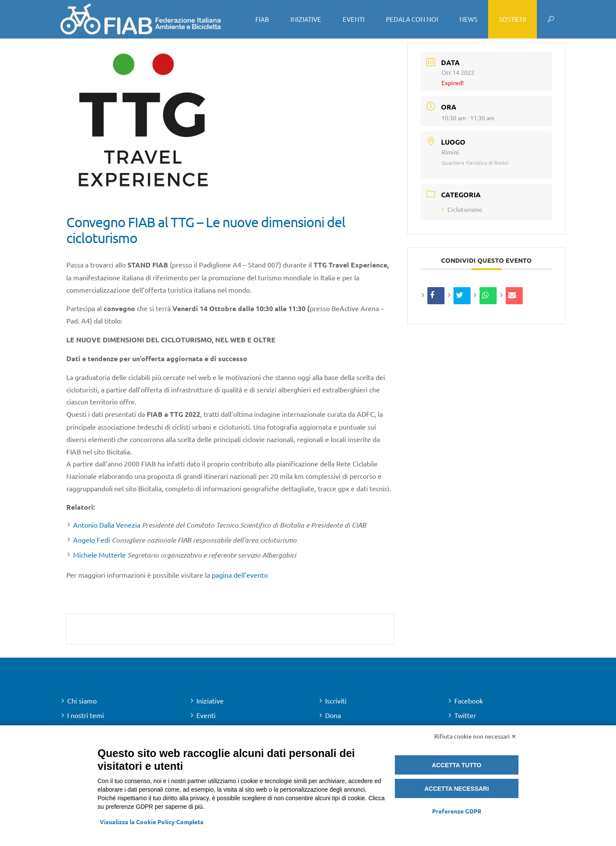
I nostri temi (86, 715)
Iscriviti (336, 701)
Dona (333, 715)
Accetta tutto (457, 765)
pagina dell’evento (240, 575)
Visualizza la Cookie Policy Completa (152, 822)
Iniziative (210, 701)
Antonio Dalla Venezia (107, 525)
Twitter (465, 715)
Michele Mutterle (99, 555)
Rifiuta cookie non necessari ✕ (475, 736)
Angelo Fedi (92, 540)
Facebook (469, 701)
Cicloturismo (462, 209)
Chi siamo (82, 701)
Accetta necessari (457, 789)
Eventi (206, 715)
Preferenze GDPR (457, 811)
